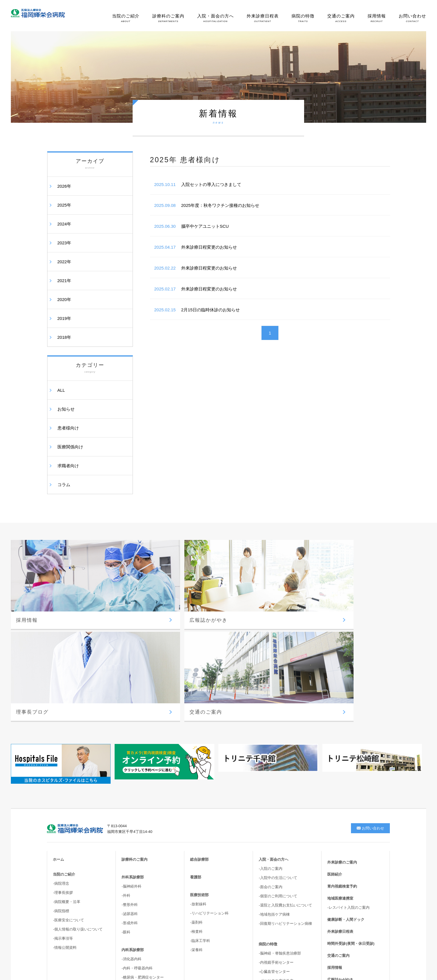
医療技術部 (199, 772)
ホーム (58, 736)
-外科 (126, 772)
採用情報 (377, 18)
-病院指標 (61, 788)
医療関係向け (70, 447)
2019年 (64, 318)
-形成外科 (129, 800)
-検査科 (196, 808)
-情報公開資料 (65, 824)
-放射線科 (198, 781)
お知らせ (66, 409)
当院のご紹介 (126, 18)
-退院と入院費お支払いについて (285, 782)
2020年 (64, 299)
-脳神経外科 (131, 763)
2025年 (64, 205)
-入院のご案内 (270, 745)
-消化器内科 (131, 836)
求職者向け (68, 466)
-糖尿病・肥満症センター (142, 854)
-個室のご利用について (278, 773)
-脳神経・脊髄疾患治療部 (280, 830)
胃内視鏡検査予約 (342, 763)
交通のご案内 (341, 18)
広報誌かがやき (340, 856)
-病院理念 (61, 760)
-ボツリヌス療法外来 (276, 857)
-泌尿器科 (129, 790)
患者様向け (68, 428)
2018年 (64, 337)
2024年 (64, 224)
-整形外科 (129, 781)
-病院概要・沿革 (66, 778)
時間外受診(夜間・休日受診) (351, 820)
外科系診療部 (133, 754)
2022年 (64, 262)
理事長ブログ (338, 868)
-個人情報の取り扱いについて (78, 806)
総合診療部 (199, 736)
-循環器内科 (131, 863)
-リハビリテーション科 (209, 790)
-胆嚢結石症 (269, 881)
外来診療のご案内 (342, 739)
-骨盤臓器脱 (269, 900)
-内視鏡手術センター (276, 839)
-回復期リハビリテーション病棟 (285, 800)
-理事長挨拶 (63, 769)
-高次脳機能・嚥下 (274, 909)
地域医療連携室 (340, 775)
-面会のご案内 (270, 764)
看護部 (196, 754)
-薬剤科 (196, 799)
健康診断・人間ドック (346, 796)
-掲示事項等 (63, 815)
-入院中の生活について (278, 754)
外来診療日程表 (263, 18)
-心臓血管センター (274, 848)
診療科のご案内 (168, 18)
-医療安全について (68, 797)
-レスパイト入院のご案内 (348, 784)
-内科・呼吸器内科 (137, 845)
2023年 (64, 243)
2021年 (64, 281)
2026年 (64, 186)
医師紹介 (335, 751)
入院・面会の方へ (215, 18)
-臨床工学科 (200, 817)
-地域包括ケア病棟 (274, 791)
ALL (61, 390)
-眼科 (126, 809)
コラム (64, 485)
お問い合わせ (412, 18)
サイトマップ (338, 892)
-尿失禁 (265, 891)
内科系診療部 (133, 826)
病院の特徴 (303, 18)
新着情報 (335, 880)
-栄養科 (196, 826)
